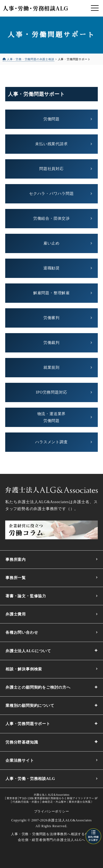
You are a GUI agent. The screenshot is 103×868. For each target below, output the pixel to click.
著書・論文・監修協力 (26, 596)
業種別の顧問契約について (30, 706)
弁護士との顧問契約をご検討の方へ (38, 687)
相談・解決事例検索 (24, 669)
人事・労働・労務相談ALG (30, 779)
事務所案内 (16, 560)
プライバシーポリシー (52, 811)
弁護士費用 (16, 614)
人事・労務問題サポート (28, 724)
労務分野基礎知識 (22, 742)
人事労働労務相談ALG (35, 8)
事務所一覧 (16, 578)
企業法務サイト (20, 761)
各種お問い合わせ (22, 632)
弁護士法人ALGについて (28, 651)
